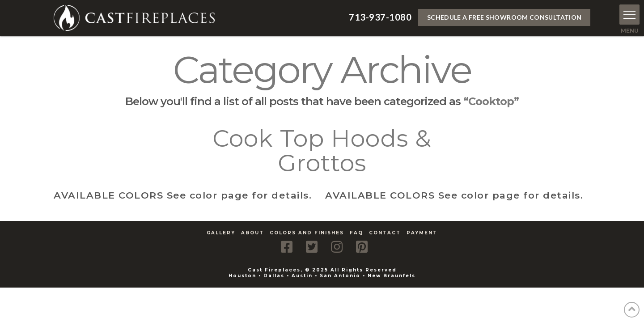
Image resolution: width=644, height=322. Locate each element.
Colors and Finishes (307, 233)
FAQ (356, 233)
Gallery (221, 233)
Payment (422, 233)
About (252, 233)
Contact (385, 233)
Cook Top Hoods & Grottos (322, 150)
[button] (629, 15)
